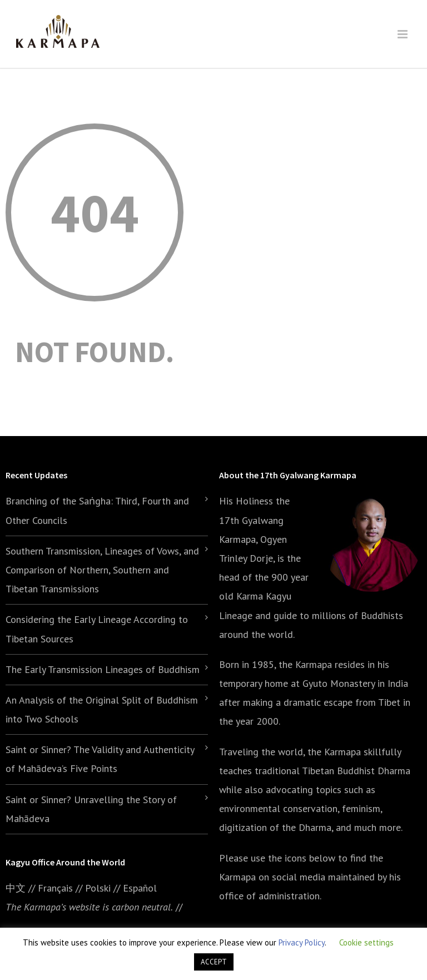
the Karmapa (305, 664)
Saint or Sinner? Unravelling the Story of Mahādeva (91, 809)
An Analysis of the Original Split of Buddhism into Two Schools (102, 709)
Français (55, 888)
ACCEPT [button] (214, 962)
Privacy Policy (302, 942)
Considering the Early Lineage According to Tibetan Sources (97, 629)
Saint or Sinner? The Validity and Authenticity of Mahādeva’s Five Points (100, 759)
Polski (98, 888)
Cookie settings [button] (366, 942)
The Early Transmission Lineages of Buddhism (103, 669)
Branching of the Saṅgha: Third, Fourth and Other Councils (97, 510)
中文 (16, 888)
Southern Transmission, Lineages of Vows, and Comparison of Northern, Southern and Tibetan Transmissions (102, 570)
